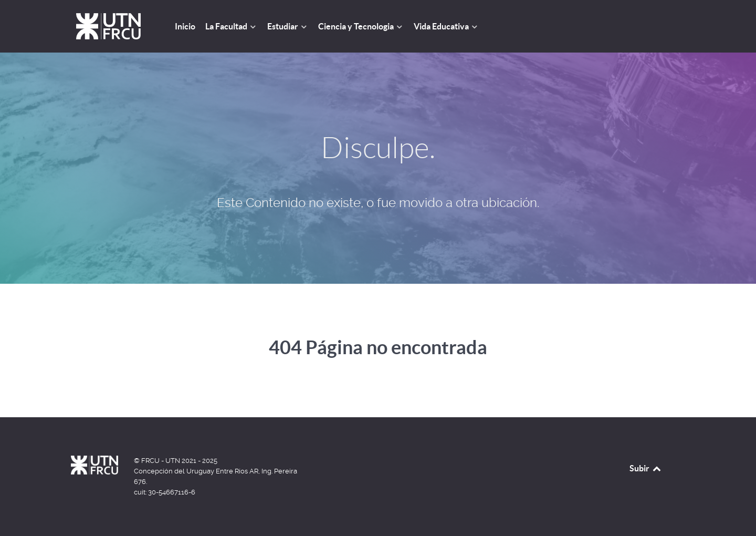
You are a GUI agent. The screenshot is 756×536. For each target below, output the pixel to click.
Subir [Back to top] (646, 468)
